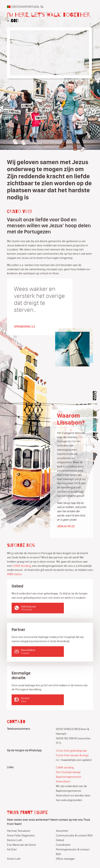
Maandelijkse (41, 652)
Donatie (41, 700)
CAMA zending (65, 767)
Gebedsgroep (41, 608)
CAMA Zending (22, 566)
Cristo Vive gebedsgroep (71, 751)
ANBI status (14, 574)
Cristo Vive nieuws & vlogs (72, 755)
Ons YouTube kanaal (68, 772)
